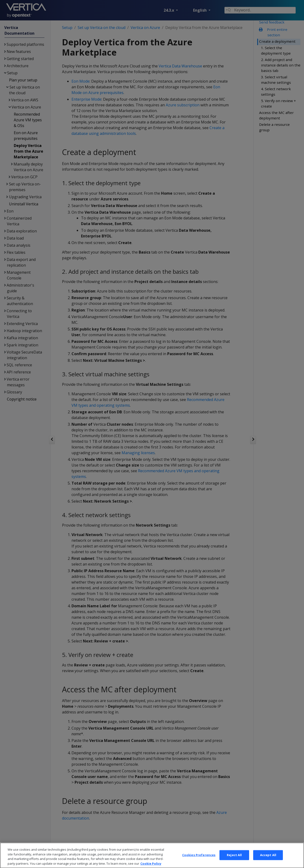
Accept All (268, 860)
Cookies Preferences (199, 860)
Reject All (234, 860)
